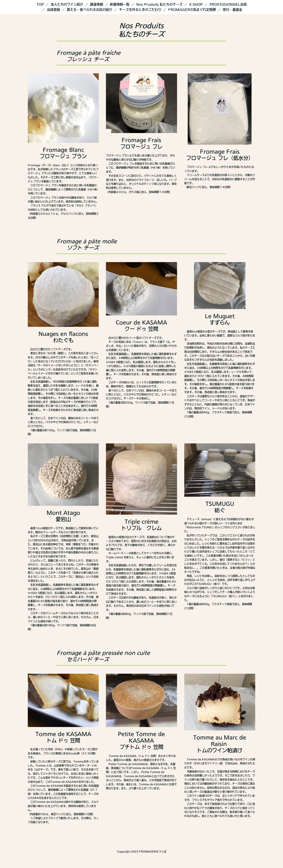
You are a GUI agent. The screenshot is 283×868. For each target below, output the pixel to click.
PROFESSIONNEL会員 (228, 4)
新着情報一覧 (120, 4)
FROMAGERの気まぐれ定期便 (192, 10)
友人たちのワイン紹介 (67, 4)
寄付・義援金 (232, 10)
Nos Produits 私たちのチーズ (159, 4)
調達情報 (97, 4)
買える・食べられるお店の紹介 (90, 10)
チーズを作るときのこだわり (140, 10)
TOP (40, 4)
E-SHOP (196, 4)
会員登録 (53, 10)
